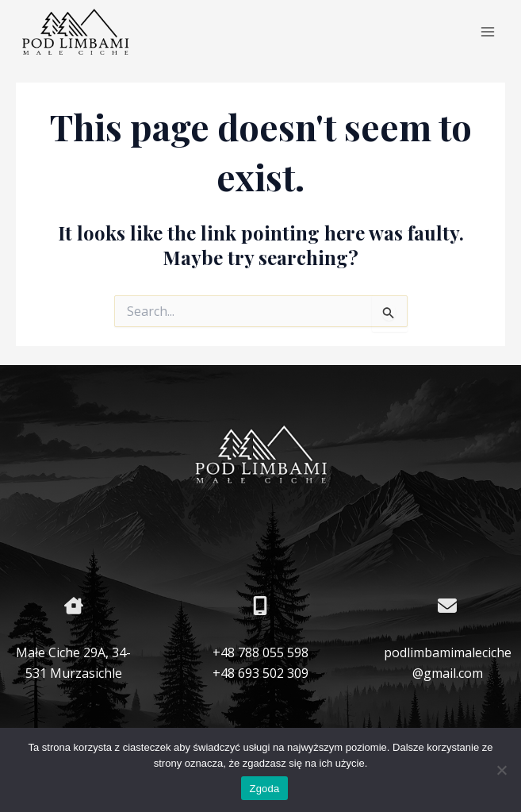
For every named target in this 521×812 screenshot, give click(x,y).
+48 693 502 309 (260, 673)
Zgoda (264, 789)
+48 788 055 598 (260, 652)
